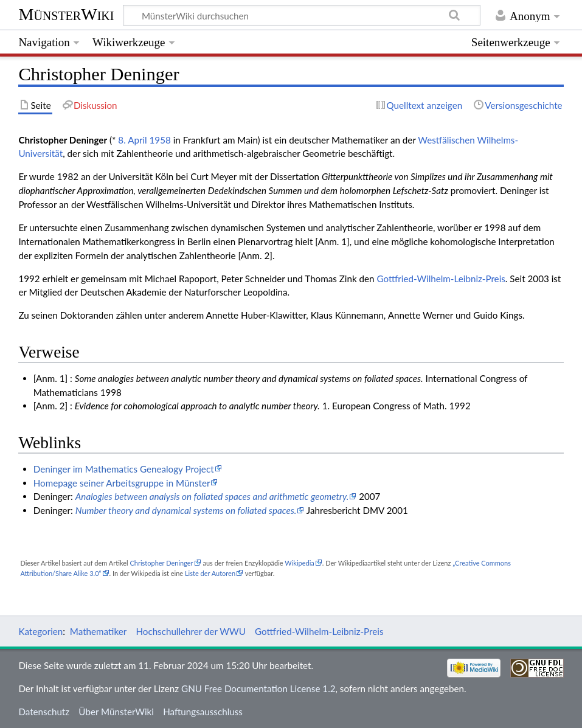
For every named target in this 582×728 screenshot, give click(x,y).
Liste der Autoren (210, 573)
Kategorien (40, 631)
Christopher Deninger (161, 563)
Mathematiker (98, 631)
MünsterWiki (66, 14)
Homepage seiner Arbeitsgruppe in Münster (122, 483)
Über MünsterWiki (116, 712)
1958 (160, 140)
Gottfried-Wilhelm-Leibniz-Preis (441, 279)
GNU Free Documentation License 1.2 (258, 688)
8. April (132, 140)
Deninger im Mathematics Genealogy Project (124, 469)
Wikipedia (299, 563)
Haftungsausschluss (203, 712)
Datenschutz (44, 712)
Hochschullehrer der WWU (191, 631)
